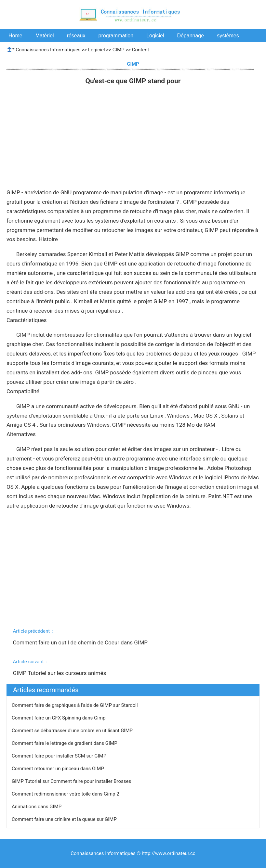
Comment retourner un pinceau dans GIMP (59, 769)
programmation (116, 36)
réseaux (76, 36)
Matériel (45, 36)
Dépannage (190, 36)
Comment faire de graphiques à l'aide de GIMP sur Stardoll (75, 705)
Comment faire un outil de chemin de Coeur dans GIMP (81, 642)
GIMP (119, 50)
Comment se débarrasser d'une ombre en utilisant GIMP (73, 731)
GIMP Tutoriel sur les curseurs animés (60, 673)
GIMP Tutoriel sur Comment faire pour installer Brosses (72, 781)
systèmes (228, 36)
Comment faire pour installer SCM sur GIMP (60, 756)
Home (15, 36)
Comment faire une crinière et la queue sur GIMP (65, 819)
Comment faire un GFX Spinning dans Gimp (59, 718)
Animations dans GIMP (37, 807)
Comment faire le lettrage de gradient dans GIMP (65, 743)
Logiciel (155, 36)
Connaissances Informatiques (48, 50)
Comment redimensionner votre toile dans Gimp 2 (66, 794)
